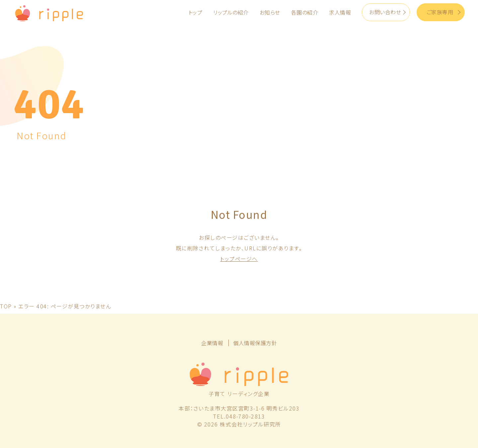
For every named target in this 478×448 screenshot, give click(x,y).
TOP (6, 306)
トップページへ (239, 259)
